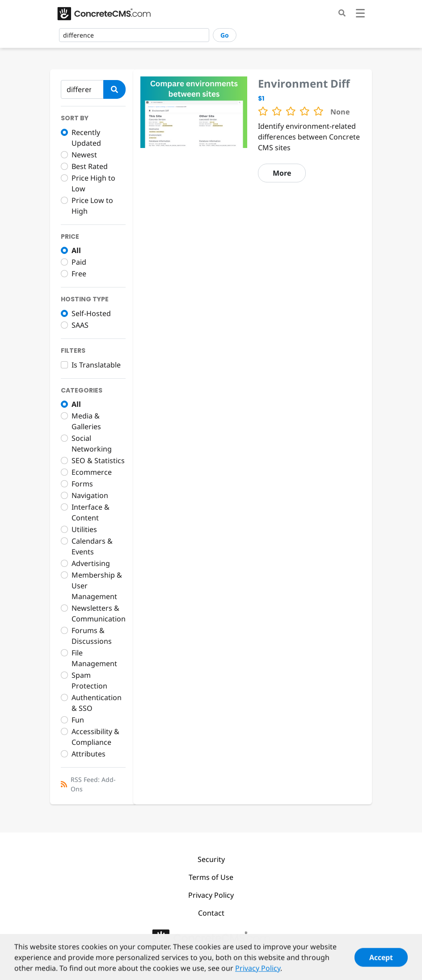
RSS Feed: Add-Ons (93, 784)
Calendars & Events (92, 546)
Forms (82, 484)
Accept (381, 963)
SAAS (80, 325)
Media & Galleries (86, 421)
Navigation (90, 495)
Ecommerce (92, 472)
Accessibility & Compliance (95, 737)
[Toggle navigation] (360, 15)
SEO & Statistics (98, 460)
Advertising (91, 563)
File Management (94, 658)
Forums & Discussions (92, 636)
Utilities (84, 529)
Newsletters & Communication (99, 613)
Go (225, 35)
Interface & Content (91, 512)
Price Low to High (92, 206)
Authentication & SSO (97, 703)
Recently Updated (86, 138)
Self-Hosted (91, 313)
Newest (84, 155)
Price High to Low (93, 183)
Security (211, 859)
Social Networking (92, 444)
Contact (211, 913)
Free (79, 274)
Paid (79, 262)
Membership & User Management (97, 586)
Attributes (89, 754)
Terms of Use (211, 877)
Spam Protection (89, 680)
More (282, 173)
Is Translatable (96, 365)
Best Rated (90, 166)
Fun (78, 720)
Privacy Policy (211, 895)
